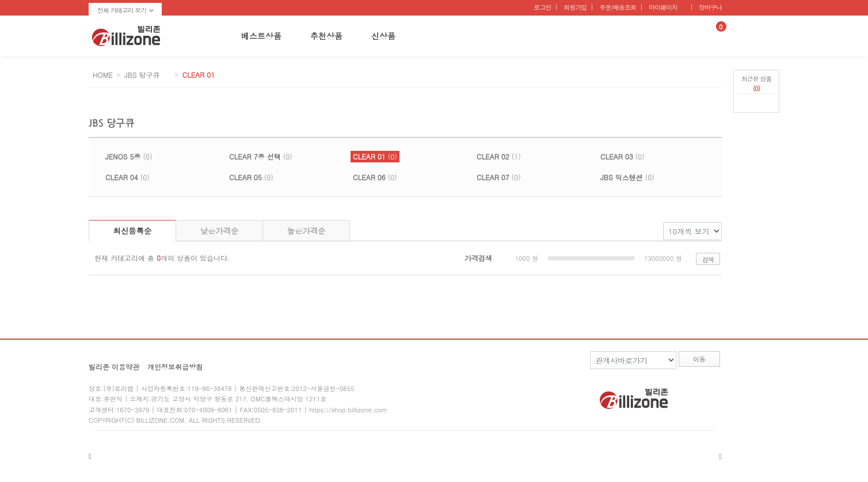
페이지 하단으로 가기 (756, 132)
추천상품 (326, 36)
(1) (499, 156)
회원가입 (575, 7)
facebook (688, 395)
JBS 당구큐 (142, 75)
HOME (103, 75)
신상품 (383, 36)
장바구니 (710, 7)
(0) (129, 156)
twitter (712, 395)
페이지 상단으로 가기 (756, 119)
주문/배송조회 (618, 7)
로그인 (542, 7)
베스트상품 (261, 36)
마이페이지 (663, 7)
